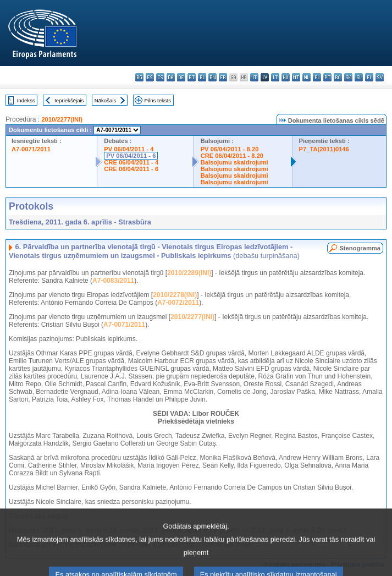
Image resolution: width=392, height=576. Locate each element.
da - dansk (171, 77)
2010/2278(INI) (175, 295)
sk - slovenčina (348, 77)
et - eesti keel (192, 77)
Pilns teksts (158, 100)
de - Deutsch (181, 77)
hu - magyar (286, 77)
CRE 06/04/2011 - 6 (131, 169)
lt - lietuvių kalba (275, 77)
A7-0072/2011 (178, 303)
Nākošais (105, 100)
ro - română (338, 77)
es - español (150, 77)
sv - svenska (380, 77)
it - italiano (254, 77)
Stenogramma (360, 248)
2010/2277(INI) (62, 119)
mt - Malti (296, 77)
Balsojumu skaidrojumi (234, 162)
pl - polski (317, 77)
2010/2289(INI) (189, 273)
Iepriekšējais (69, 100)
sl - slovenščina (359, 77)
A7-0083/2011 (113, 281)
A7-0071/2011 (31, 149)
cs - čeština (160, 77)
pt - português (327, 77)
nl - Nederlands (307, 77)
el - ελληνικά (202, 77)
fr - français (223, 77)
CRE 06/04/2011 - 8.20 (232, 156)
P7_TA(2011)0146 (324, 149)
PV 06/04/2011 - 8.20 (230, 149)
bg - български (139, 77)
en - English (212, 77)
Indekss (26, 100)
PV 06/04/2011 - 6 (131, 156)
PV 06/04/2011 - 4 (129, 149)
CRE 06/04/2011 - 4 (131, 162)
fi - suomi (369, 77)
